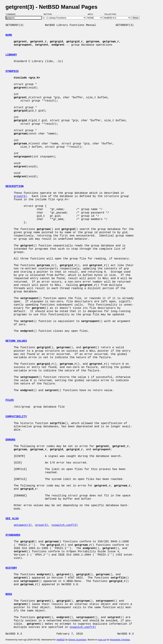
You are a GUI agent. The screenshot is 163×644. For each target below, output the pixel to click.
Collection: (110, 14)
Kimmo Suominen (77, 640)
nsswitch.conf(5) (65, 525)
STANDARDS (13, 535)
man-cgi (102, 640)
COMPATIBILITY (16, 417)
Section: (49, 14)
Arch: (92, 14)
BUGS (9, 594)
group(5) (20, 196)
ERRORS (10, 440)
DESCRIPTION (15, 186)
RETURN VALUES (16, 341)
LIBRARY (11, 55)
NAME (9, 35)
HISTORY (11, 568)
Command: (12, 14)
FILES (10, 400)
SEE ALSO (12, 519)
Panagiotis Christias (120, 640)
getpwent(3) (23, 525)
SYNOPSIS (12, 71)
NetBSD (61, 640)
